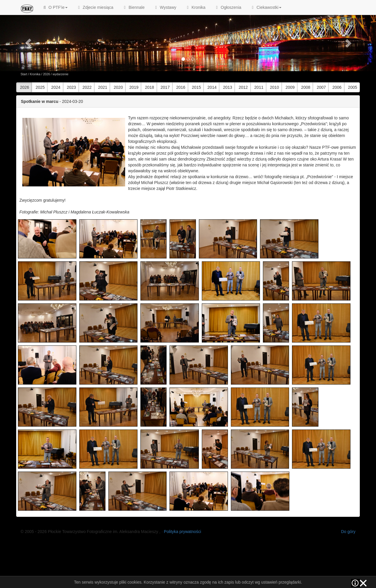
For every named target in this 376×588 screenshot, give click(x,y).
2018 (149, 87)
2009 (290, 87)
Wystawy (165, 7)
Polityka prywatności (183, 532)
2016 (181, 87)
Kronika (195, 7)
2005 (353, 87)
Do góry (348, 532)
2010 (275, 87)
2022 (87, 87)
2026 (46, 74)
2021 (103, 87)
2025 (40, 87)
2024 (56, 87)
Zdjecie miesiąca (95, 7)
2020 (118, 87)
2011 (259, 87)
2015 (196, 87)
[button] (28, 43)
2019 (134, 87)
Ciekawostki (266, 7)
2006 (337, 87)
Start (24, 74)
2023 (72, 87)
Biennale (133, 7)
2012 (243, 87)
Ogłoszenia (228, 7)
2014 (212, 87)
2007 (321, 87)
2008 (306, 87)
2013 (228, 87)
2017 (165, 87)
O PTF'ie (55, 7)
